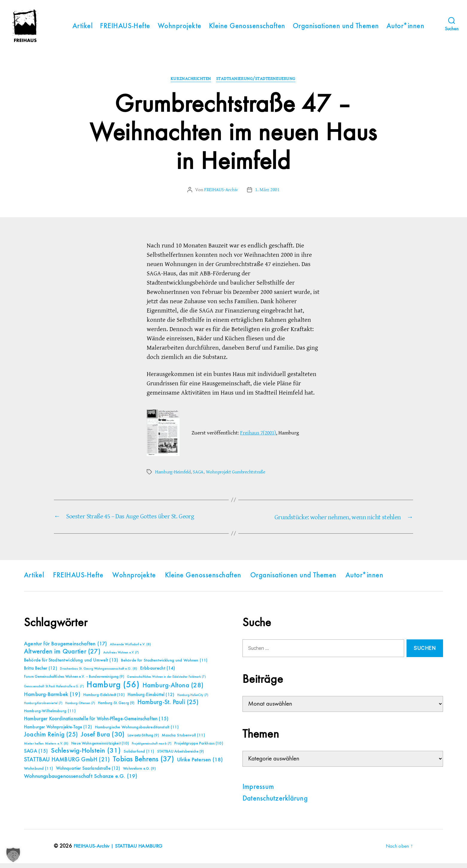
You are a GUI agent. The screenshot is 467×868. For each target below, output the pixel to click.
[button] (13, 855)
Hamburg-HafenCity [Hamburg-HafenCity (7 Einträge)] (193, 700)
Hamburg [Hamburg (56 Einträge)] (113, 690)
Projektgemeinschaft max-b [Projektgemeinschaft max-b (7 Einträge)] (151, 748)
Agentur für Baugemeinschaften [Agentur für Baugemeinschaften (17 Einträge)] (65, 649)
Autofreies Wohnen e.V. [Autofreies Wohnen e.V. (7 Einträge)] (121, 657)
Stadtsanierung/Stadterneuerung (257, 84)
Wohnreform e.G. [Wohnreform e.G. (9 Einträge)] (139, 773)
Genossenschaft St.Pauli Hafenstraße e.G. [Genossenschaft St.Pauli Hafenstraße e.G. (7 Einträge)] (54, 691)
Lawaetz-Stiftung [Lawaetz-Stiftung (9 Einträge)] (143, 740)
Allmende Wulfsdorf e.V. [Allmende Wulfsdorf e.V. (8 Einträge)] (130, 649)
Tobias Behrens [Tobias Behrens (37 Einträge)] (143, 764)
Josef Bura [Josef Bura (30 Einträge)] (103, 739)
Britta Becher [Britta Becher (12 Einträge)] (41, 673)
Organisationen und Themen (336, 29)
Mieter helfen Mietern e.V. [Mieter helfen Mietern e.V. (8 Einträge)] (46, 748)
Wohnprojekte (180, 29)
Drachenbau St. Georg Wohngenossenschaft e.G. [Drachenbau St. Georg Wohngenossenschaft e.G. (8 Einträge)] (98, 674)
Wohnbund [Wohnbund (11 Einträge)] (38, 773)
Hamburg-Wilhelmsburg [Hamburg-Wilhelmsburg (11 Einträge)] (50, 716)
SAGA (198, 477)
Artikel (82, 29)
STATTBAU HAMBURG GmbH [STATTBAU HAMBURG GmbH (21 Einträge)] (67, 764)
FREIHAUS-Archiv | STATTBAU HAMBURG (120, 851)
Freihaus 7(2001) (258, 438)
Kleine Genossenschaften (247, 29)
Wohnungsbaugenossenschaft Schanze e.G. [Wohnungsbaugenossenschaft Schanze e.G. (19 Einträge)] (81, 781)
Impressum (258, 792)
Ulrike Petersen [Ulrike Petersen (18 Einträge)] (200, 764)
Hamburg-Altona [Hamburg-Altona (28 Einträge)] (173, 690)
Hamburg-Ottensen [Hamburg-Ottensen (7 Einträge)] (80, 708)
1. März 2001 (267, 195)
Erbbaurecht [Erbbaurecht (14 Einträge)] (158, 673)
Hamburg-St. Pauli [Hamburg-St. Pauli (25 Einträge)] (168, 707)
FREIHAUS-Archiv (221, 195)
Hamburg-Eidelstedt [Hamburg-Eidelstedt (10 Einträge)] (104, 700)
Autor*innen (405, 29)
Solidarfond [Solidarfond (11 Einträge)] (139, 756)
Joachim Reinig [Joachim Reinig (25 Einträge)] (51, 739)
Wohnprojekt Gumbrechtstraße (236, 477)
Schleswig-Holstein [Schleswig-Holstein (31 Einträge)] (86, 755)
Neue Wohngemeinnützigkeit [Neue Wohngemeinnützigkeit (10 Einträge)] (100, 748)
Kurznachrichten (191, 84)
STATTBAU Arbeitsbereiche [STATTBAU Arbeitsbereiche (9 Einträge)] (181, 756)
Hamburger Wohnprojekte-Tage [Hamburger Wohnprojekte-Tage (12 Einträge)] (58, 732)
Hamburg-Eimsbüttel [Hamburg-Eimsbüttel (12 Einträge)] (151, 699)
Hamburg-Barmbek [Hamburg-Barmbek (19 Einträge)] (52, 699)
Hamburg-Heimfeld (173, 477)
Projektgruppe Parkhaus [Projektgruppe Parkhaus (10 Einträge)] (199, 748)
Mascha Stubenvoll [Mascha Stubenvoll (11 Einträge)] (183, 740)
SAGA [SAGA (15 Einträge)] (36, 756)
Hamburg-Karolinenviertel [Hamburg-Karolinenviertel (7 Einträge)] (43, 708)
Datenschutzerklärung (275, 804)
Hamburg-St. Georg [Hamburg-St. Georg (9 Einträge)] (116, 708)
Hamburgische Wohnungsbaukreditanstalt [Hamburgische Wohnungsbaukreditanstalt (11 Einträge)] (137, 732)
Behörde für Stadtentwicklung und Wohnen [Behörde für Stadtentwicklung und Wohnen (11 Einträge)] (164, 665)
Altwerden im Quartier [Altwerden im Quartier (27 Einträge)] (62, 656)
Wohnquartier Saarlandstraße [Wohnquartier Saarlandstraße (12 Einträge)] (88, 773)
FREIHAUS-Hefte (125, 29)
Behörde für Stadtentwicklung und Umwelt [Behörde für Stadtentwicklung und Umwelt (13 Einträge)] (71, 665)
